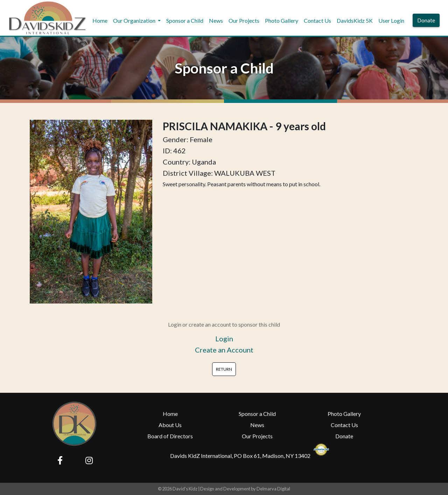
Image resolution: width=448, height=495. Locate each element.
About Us (170, 425)
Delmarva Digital (273, 489)
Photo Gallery (282, 20)
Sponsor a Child (185, 20)
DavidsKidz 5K (355, 20)
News (216, 20)
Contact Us (317, 20)
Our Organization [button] (135, 20)
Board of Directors (170, 436)
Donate (426, 20)
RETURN (224, 369)
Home (100, 20)
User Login (391, 20)
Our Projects (244, 20)
